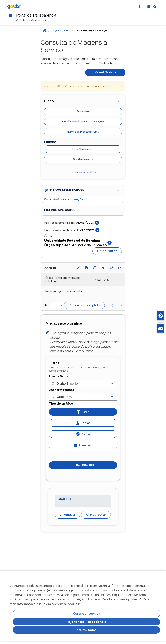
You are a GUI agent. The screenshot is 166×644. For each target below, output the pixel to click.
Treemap (83, 445)
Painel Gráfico (105, 72)
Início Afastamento (83, 149)
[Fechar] (97, 223)
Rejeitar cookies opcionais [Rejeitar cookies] (86, 622)
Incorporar (96, 515)
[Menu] (10, 15)
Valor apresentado (62, 390)
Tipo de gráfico (61, 404)
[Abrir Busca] (155, 7)
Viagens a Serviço (60, 31)
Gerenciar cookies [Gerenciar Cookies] (86, 613)
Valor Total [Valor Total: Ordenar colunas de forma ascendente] (102, 280)
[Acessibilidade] (148, 7)
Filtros (54, 363)
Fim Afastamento (83, 159)
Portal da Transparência (36, 15)
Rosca (83, 434)
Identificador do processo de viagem (83, 122)
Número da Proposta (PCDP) (83, 132)
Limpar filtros (107, 251)
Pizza (83, 412)
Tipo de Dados (59, 376)
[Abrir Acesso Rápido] (139, 7)
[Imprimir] (95, 268)
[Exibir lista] (112, 383)
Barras (83, 423)
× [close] (122, 86)
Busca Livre (83, 111)
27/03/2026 (80, 199)
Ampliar (68, 515)
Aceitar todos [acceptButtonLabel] (86, 630)
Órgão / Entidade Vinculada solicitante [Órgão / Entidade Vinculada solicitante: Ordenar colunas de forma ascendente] (63, 280)
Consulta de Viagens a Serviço (91, 31)
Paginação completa (84, 305)
